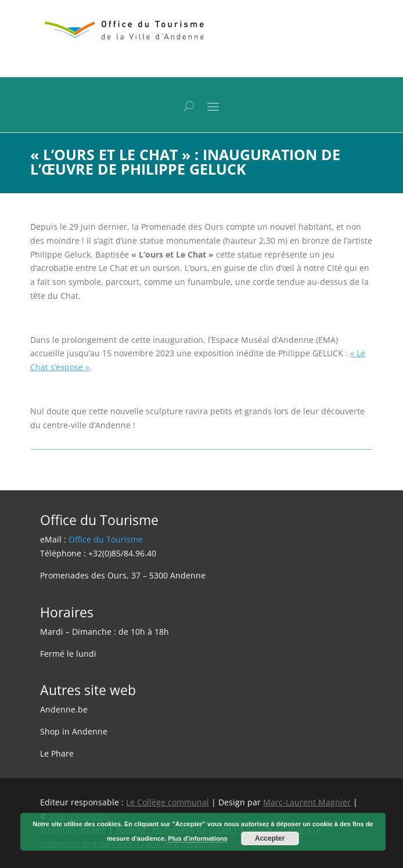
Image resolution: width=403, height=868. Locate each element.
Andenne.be (64, 709)
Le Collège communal (168, 802)
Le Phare (57, 753)
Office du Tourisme (106, 539)
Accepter (270, 838)
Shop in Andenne (74, 731)
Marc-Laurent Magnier (307, 802)
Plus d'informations (197, 838)
